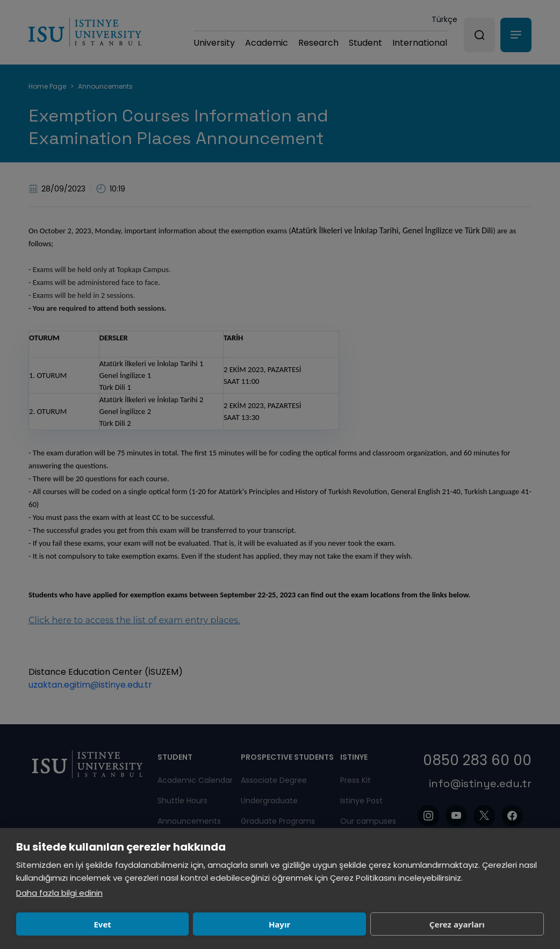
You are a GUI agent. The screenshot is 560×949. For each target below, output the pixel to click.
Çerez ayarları (284, 924)
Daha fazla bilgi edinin (59, 893)
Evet (68, 924)
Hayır (176, 924)
